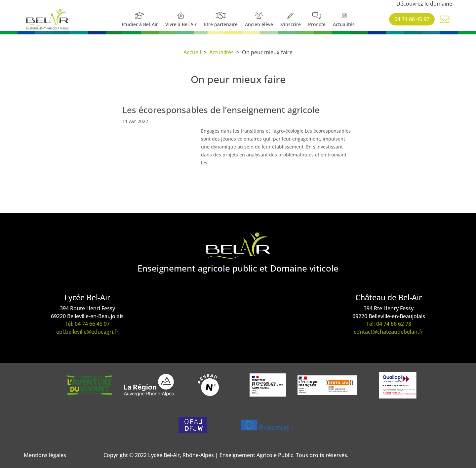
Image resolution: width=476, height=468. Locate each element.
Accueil (192, 52)
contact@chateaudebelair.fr (389, 332)
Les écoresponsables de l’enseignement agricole (221, 110)
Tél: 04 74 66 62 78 (389, 324)
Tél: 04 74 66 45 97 (87, 324)
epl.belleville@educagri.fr (87, 332)
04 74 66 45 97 (412, 19)
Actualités (221, 52)
